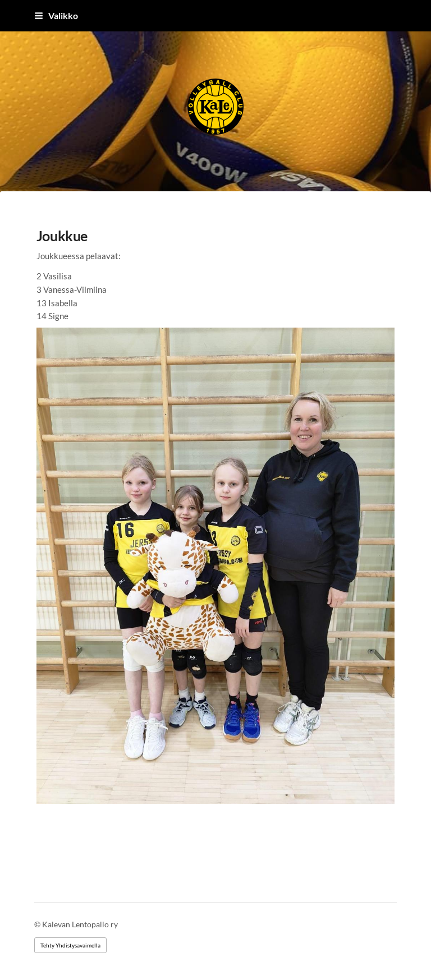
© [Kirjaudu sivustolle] (38, 924)
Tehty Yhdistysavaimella (70, 945)
